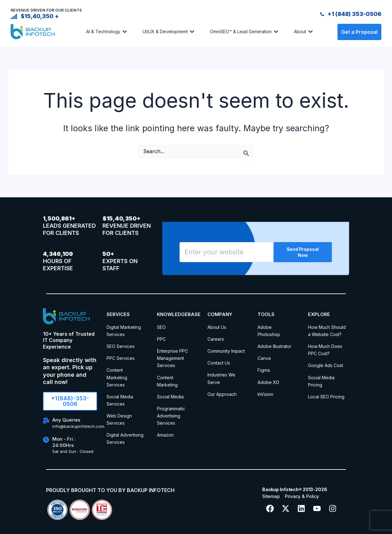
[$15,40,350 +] (14, 16)
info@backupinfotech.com (78, 426)
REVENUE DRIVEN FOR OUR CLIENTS (46, 10)
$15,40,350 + (40, 16)
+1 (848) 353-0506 (354, 14)
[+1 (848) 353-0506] (322, 14)
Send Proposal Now (303, 252)
